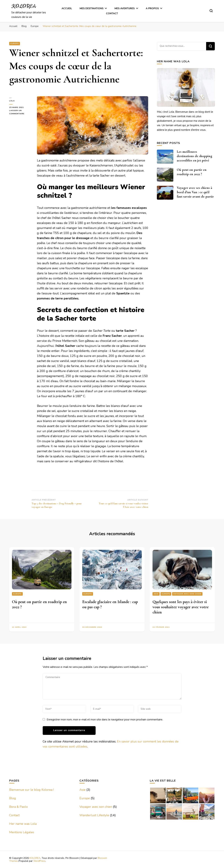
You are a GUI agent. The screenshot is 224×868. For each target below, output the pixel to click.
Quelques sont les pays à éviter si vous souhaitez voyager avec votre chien (181, 607)
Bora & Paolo (18, 807)
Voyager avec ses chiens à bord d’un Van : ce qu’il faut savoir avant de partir (195, 192)
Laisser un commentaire (20, 112)
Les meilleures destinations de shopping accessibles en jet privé (195, 156)
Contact (112, 13)
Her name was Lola (23, 824)
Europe (15, 44)
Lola (12, 101)
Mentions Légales (22, 832)
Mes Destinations (92, 8)
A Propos (152, 8)
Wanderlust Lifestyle (94, 815)
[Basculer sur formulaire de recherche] (211, 11)
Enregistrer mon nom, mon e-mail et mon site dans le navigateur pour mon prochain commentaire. (105, 720)
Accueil (67, 8)
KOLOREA (24, 6)
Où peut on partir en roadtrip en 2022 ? (192, 172)
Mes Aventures (125, 8)
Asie (156, 594)
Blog (13, 798)
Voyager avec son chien (187, 594)
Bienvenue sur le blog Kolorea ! (31, 790)
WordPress (39, 861)
